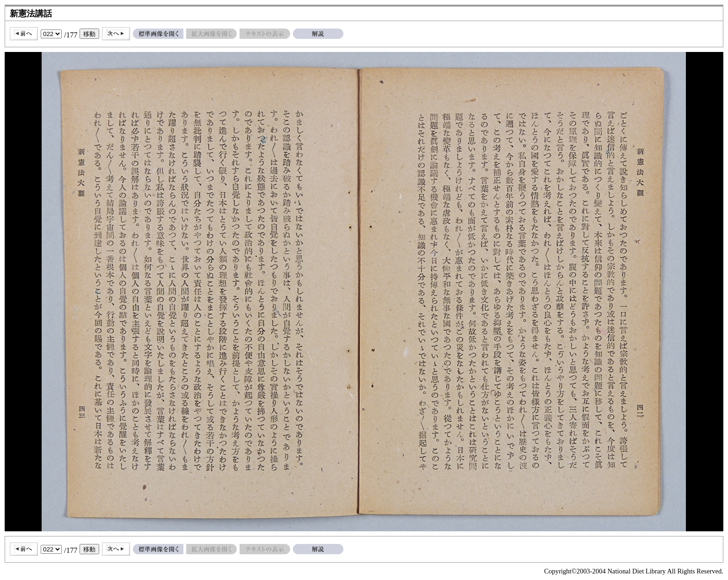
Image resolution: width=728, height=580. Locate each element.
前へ (24, 34)
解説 (318, 34)
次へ (116, 34)
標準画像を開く (158, 34)
